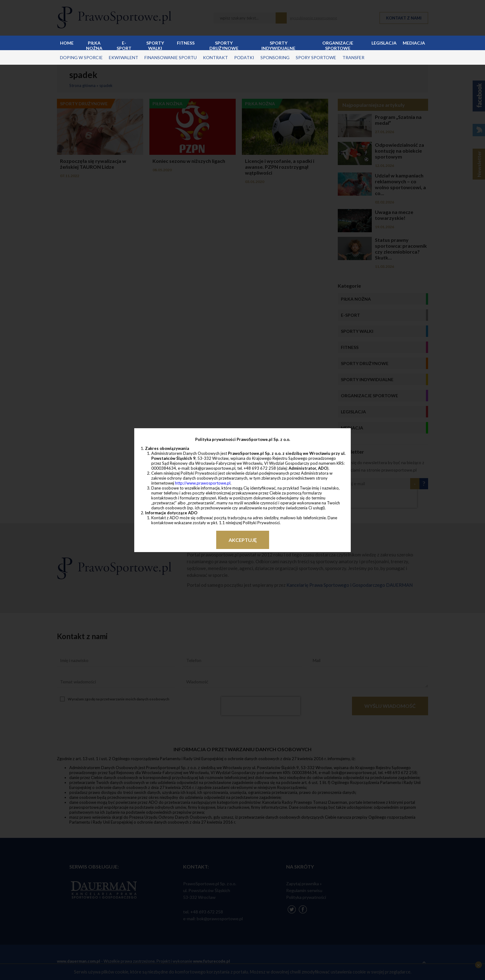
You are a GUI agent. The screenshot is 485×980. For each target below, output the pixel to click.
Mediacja (414, 43)
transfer (353, 57)
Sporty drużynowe (224, 45)
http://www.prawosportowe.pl (203, 483)
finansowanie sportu (171, 57)
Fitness (186, 43)
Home (67, 43)
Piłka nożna (94, 45)
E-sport (124, 45)
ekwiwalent (124, 57)
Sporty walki (155, 45)
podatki (244, 57)
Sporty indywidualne (278, 45)
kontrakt (215, 57)
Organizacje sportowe (338, 45)
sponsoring (275, 57)
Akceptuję (243, 540)
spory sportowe (316, 57)
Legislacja (384, 43)
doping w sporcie (81, 57)
